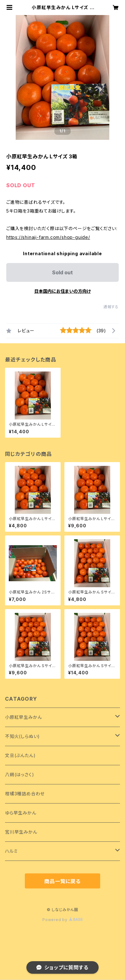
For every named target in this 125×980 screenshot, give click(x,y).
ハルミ (11, 851)
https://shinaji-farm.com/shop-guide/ (48, 237)
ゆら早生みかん (21, 813)
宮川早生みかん (21, 832)
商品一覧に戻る (63, 881)
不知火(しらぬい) (22, 736)
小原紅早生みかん (23, 717)
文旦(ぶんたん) (20, 755)
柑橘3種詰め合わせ (25, 794)
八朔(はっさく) (19, 775)
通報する (111, 307)
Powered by (63, 920)
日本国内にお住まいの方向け (63, 291)
